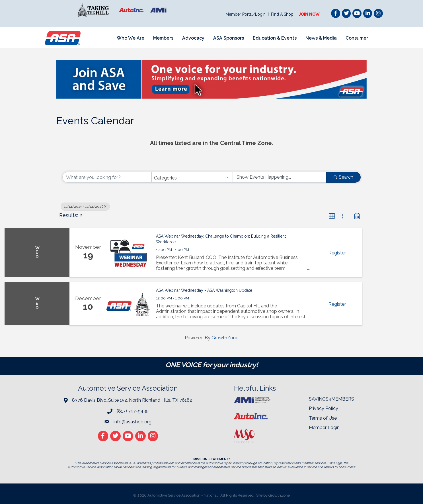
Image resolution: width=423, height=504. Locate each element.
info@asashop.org (133, 422)
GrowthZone (225, 338)
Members (163, 38)
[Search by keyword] (107, 177)
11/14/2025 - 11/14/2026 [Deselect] (85, 207)
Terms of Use (323, 418)
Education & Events (275, 38)
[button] (332, 216)
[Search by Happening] (280, 177)
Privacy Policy (324, 408)
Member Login (324, 428)
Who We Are (131, 38)
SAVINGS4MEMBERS (331, 399)
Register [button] (337, 253)
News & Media (321, 38)
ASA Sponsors (229, 38)
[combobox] (192, 177)
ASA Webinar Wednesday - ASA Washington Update (204, 290)
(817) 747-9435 (133, 411)
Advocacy (193, 38)
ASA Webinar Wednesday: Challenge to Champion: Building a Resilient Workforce (221, 239)
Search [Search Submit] (343, 177)
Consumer (357, 38)
